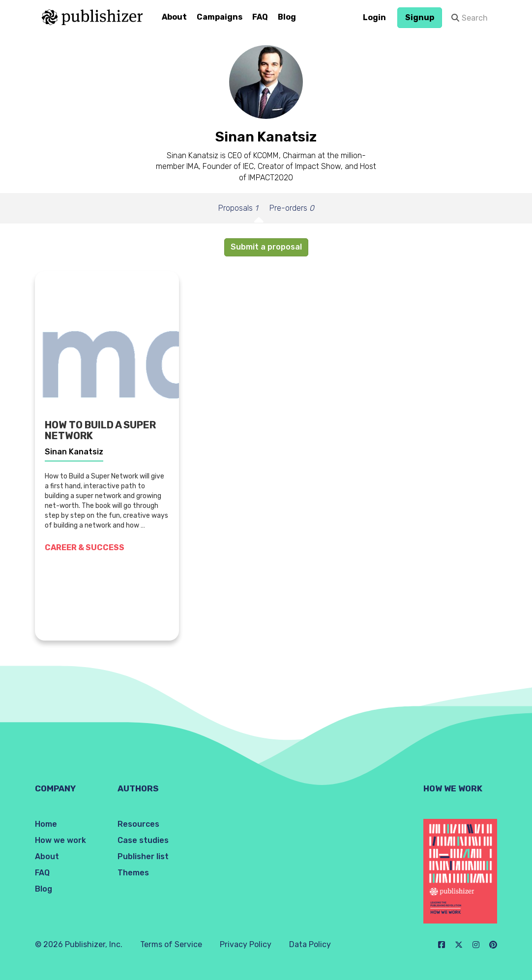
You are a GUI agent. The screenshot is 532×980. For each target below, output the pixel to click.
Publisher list (143, 856)
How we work (60, 840)
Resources (138, 824)
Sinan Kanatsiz (74, 452)
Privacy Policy (246, 944)
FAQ (260, 17)
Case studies (143, 840)
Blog (287, 17)
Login (374, 17)
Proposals (238, 208)
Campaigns (220, 17)
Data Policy (310, 944)
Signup (420, 17)
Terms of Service (171, 944)
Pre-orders (292, 208)
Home (46, 824)
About (174, 17)
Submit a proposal (266, 247)
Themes (133, 873)
